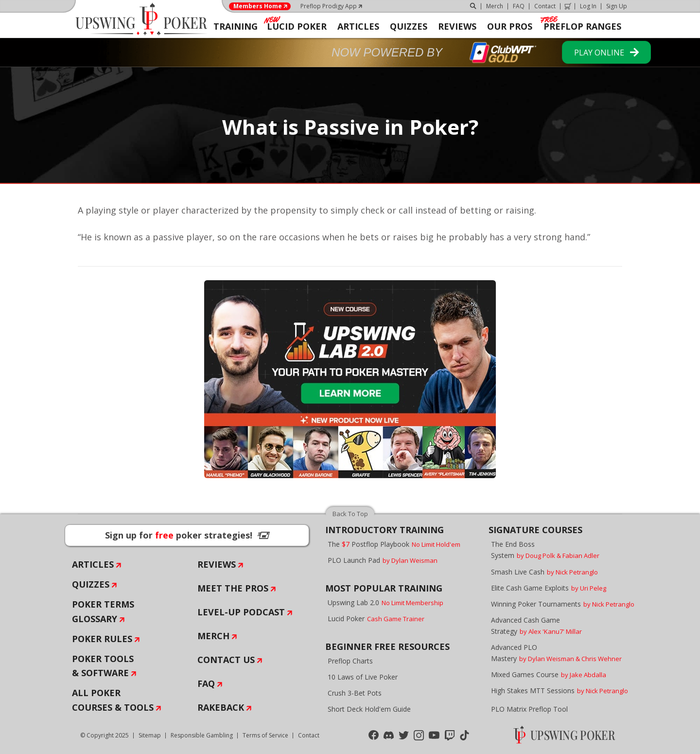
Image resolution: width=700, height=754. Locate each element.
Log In (588, 6)
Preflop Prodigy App (329, 6)
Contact (545, 6)
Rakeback (221, 707)
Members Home (258, 6)
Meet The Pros (233, 588)
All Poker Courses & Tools (113, 700)
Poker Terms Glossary (103, 611)
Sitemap (150, 735)
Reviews (217, 564)
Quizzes (91, 584)
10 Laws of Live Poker (363, 677)
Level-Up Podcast (241, 612)
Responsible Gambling (202, 735)
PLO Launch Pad (383, 560)
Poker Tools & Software (103, 666)
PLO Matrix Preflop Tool (529, 709)
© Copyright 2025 (105, 735)
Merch (495, 6)
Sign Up (617, 6)
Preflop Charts (350, 661)
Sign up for (187, 535)
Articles (93, 564)
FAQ (519, 6)
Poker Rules (102, 639)
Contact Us (226, 660)
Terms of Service (265, 735)
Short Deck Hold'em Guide (369, 709)
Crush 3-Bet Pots (355, 693)
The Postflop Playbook (394, 544)
